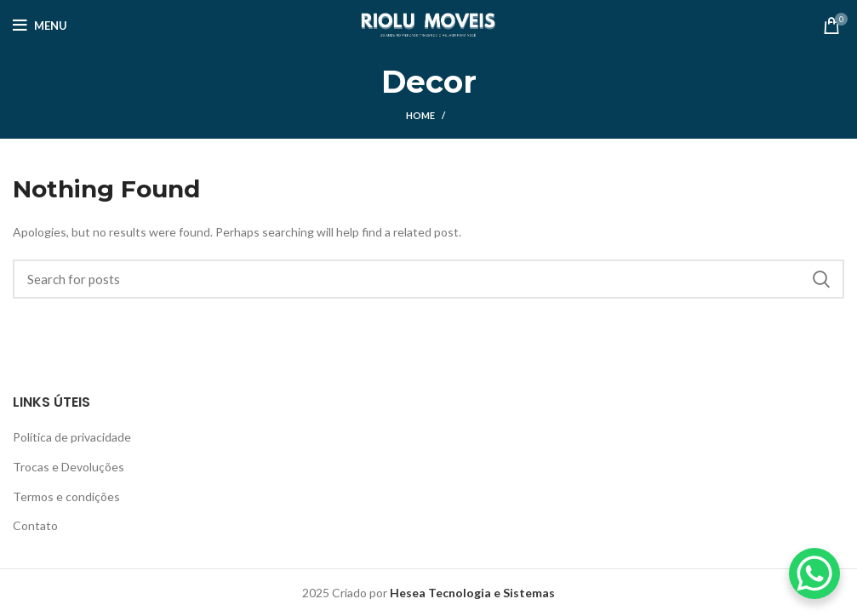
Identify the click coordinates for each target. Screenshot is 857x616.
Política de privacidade (72, 437)
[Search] (428, 279)
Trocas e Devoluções (69, 467)
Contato (35, 525)
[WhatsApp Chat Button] (814, 573)
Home (420, 115)
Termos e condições (66, 496)
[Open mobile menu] (40, 26)
